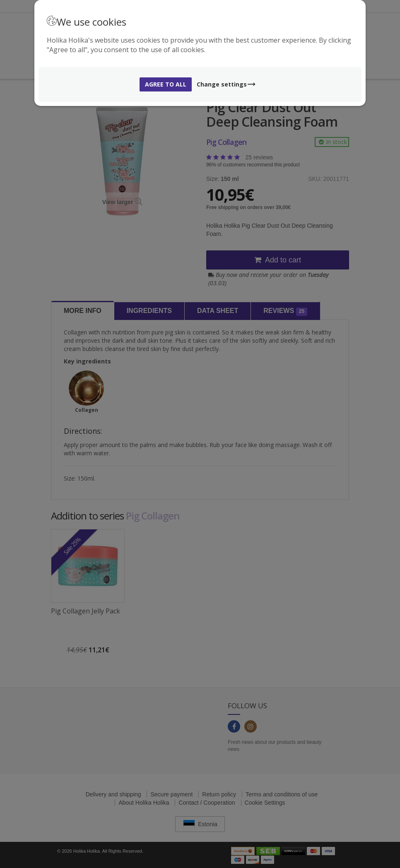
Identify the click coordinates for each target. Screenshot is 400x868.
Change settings (226, 84)
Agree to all (166, 84)
